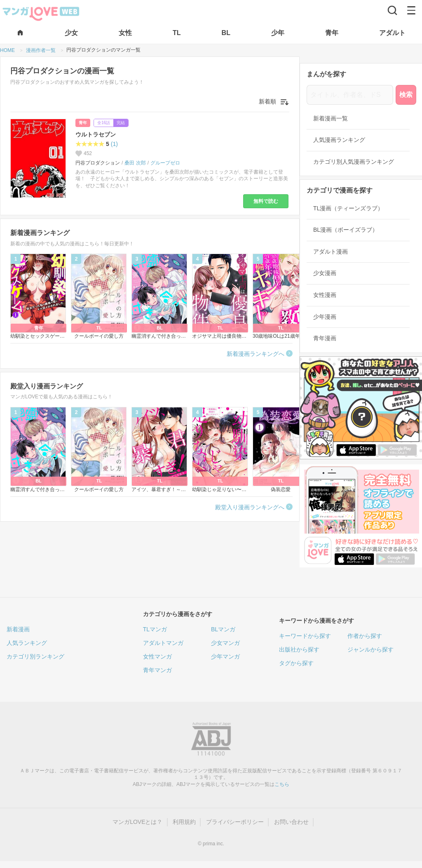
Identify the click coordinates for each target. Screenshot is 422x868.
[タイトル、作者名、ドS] (350, 95)
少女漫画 (325, 273)
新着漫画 (18, 629)
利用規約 (184, 822)
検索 (406, 95)
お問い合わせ (291, 822)
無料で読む (266, 201)
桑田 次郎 (135, 163)
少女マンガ (225, 643)
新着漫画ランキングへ (256, 354)
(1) (114, 144)
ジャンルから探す (370, 649)
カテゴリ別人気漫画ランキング (354, 162)
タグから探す (296, 663)
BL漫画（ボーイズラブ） (346, 230)
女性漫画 (325, 295)
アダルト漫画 (331, 252)
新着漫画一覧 (331, 118)
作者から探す (365, 636)
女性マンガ (157, 656)
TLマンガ (155, 629)
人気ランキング (27, 643)
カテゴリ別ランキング (35, 656)
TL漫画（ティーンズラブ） (348, 208)
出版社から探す (299, 649)
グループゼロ (165, 163)
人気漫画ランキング (339, 140)
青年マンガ (157, 670)
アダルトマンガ (163, 643)
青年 (83, 123)
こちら (282, 784)
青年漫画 (325, 338)
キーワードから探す (305, 636)
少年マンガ (225, 656)
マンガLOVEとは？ (137, 822)
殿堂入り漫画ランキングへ (250, 507)
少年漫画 (325, 317)
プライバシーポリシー (235, 822)
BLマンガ (223, 629)
